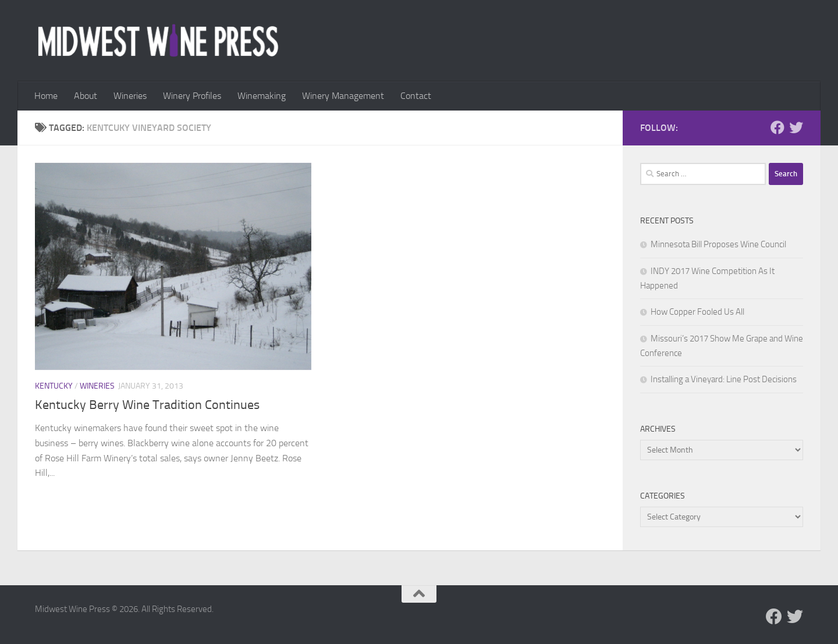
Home (46, 96)
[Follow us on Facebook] (777, 127)
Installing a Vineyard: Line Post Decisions (724, 379)
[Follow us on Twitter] (796, 127)
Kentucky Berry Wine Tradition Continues (147, 405)
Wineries (130, 96)
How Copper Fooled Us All (697, 312)
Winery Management (343, 96)
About (86, 96)
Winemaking (262, 96)
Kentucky (54, 386)
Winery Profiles (192, 96)
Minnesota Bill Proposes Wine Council (718, 244)
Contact (416, 96)
